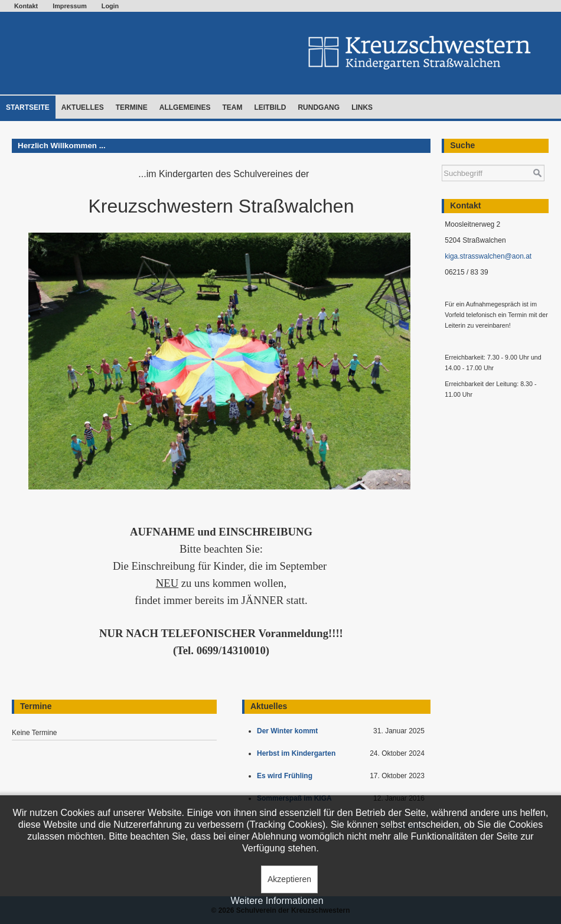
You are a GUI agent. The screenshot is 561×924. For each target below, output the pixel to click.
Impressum (70, 6)
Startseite (28, 107)
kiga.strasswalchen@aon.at (488, 256)
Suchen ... (442, 159)
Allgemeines (185, 107)
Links (362, 107)
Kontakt (26, 6)
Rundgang (319, 107)
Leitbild (270, 107)
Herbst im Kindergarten (299, 753)
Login (110, 6)
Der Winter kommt (289, 731)
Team (232, 107)
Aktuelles (83, 107)
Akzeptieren (289, 879)
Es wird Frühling (287, 776)
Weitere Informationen (277, 901)
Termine (132, 107)
